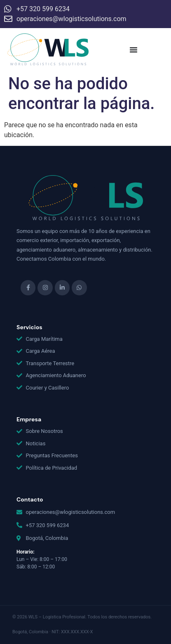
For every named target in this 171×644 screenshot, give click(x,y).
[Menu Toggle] (134, 50)
